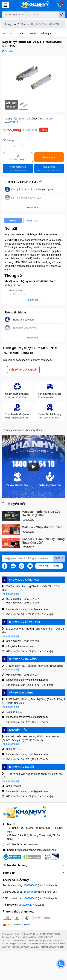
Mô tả (33, 33)
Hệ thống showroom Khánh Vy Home (22, 430)
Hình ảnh (8, 33)
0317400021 (8, 940)
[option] (33, 78)
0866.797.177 (26, 905)
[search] (62, 15)
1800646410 (31, 844)
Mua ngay (49, 157)
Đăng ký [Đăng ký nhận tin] (59, 558)
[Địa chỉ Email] (33, 558)
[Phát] (34, 467)
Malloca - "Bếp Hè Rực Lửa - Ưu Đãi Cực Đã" (42, 514)
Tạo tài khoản (49, 566)
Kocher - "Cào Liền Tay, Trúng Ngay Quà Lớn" (43, 541)
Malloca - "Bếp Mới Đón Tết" (42, 527)
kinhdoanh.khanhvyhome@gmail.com (36, 850)
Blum (22, 118)
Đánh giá (46, 33)
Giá (21, 33)
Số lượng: (9, 140)
